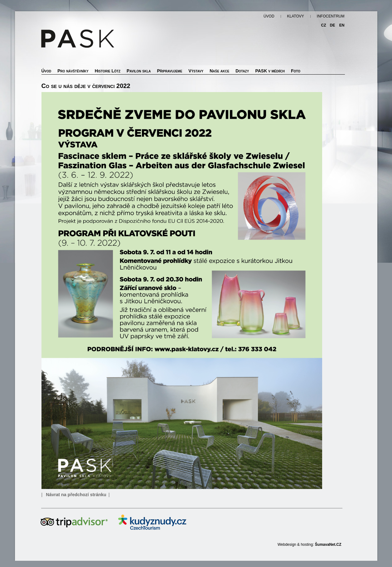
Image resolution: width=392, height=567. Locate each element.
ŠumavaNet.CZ (328, 545)
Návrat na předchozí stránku (76, 495)
